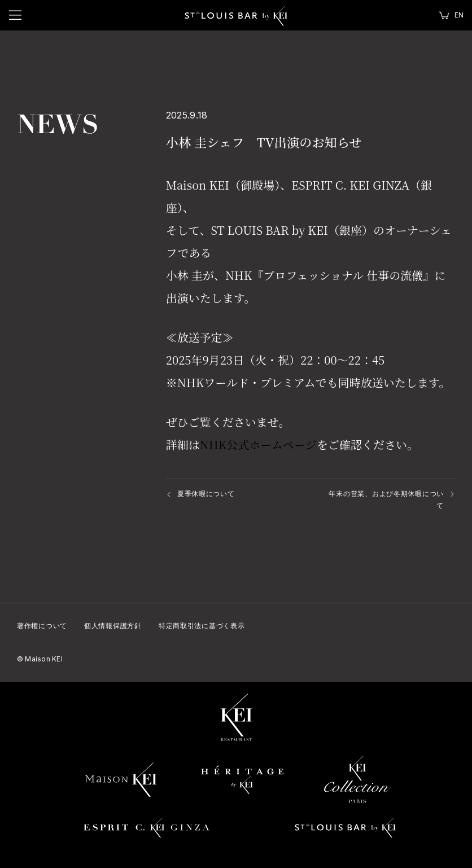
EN (459, 15)
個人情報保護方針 (113, 626)
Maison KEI (40, 659)
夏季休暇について (206, 494)
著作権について (42, 626)
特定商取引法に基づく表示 (202, 626)
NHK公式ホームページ (258, 444)
